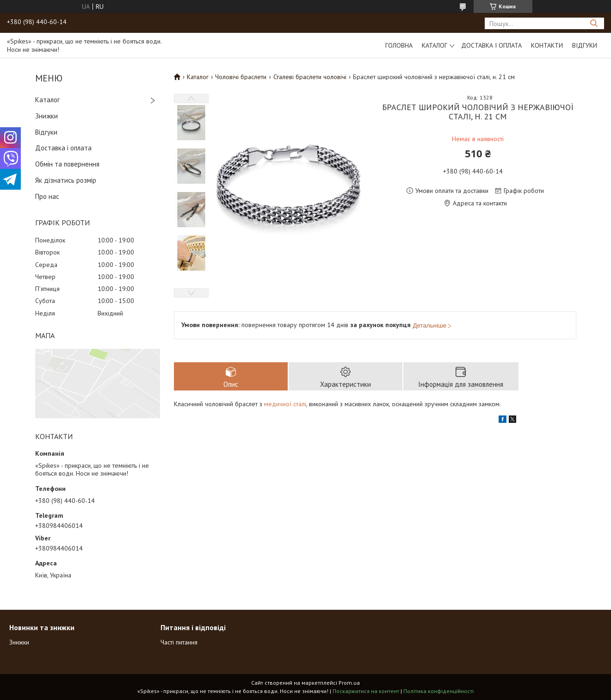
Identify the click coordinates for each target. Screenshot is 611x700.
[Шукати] (594, 23)
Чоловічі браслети (241, 77)
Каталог (435, 45)
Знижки (46, 116)
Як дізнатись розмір (66, 180)
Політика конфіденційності (438, 691)
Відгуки (585, 45)
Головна (399, 45)
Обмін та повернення (67, 164)
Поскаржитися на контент (366, 691)
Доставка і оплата (491, 45)
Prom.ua (349, 683)
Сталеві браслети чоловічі (310, 77)
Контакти (547, 45)
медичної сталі (285, 404)
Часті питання (179, 642)
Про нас (47, 196)
